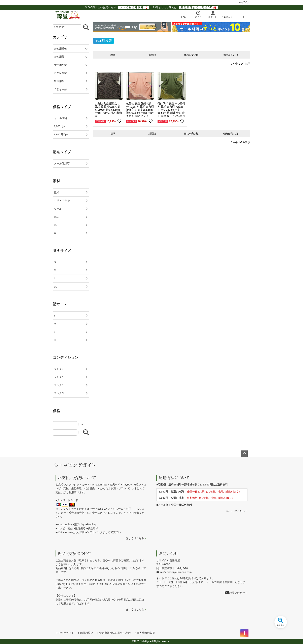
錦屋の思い (87, 633)
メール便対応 (62, 163)
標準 (113, 55)
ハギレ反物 (60, 73)
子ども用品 (60, 89)
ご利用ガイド (66, 633)
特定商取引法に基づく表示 (115, 633)
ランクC (59, 393)
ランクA (59, 377)
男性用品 (59, 81)
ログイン (245, 2)
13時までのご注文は (185, 7)
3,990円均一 (61, 134)
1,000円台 (60, 126)
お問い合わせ (237, 593)
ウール (58, 209)
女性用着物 (60, 49)
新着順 (152, 55)
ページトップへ (244, 454)
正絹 (57, 192)
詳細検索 (105, 41)
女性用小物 (60, 65)
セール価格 (60, 118)
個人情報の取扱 (146, 633)
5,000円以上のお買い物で (117, 7)
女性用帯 (59, 57)
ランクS (59, 369)
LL (55, 287)
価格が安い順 (191, 55)
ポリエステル (62, 200)
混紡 (57, 217)
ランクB (59, 385)
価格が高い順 (231, 55)
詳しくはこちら (135, 538)
